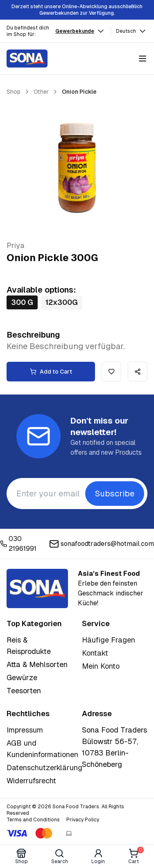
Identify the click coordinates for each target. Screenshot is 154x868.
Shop (14, 92)
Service (96, 623)
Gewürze (22, 677)
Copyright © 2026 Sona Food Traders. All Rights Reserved (65, 810)
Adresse (97, 714)
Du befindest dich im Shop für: (28, 31)
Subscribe (115, 494)
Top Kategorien (34, 623)
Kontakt (95, 653)
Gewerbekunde (80, 31)
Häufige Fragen (109, 640)
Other (41, 92)
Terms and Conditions (33, 820)
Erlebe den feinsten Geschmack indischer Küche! (111, 588)
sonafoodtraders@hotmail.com (102, 544)
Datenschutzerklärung (44, 768)
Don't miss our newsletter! (99, 426)
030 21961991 (18, 544)
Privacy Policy (83, 820)
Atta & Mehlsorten (37, 664)
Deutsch (132, 31)
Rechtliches (28, 714)
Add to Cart (51, 372)
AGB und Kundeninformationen (42, 749)
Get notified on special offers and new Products (106, 448)
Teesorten (24, 691)
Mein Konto (101, 666)
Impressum (25, 730)
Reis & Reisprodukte (29, 646)
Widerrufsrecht (31, 781)
